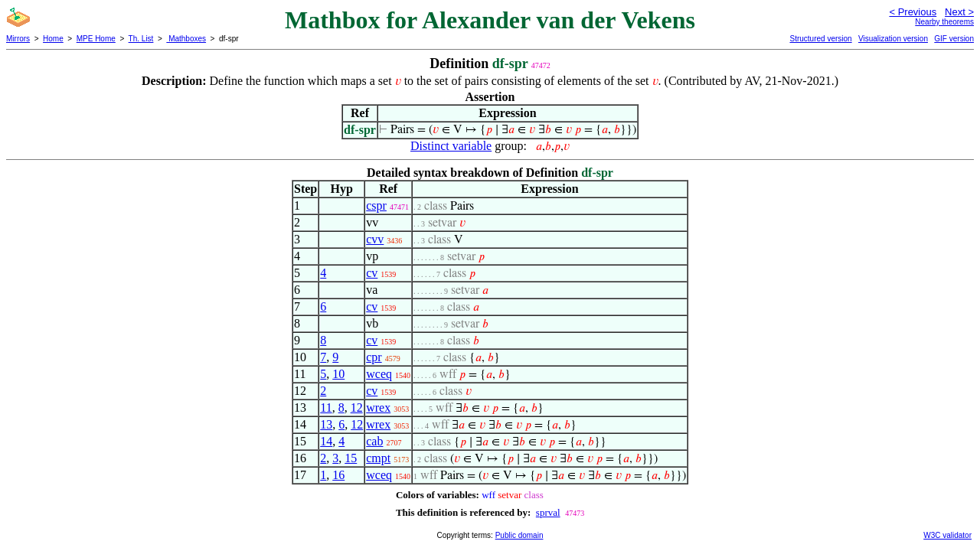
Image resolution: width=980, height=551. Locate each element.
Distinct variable (451, 146)
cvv (375, 239)
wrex (378, 408)
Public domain (519, 535)
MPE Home (96, 39)
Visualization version (893, 39)
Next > (959, 12)
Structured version (820, 39)
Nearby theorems (944, 22)
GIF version (954, 39)
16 (338, 475)
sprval (548, 512)
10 (338, 374)
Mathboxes (186, 39)
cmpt (378, 458)
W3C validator (947, 535)
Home (53, 39)
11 (326, 408)
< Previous (913, 12)
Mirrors (18, 39)
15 (351, 458)
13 (326, 424)
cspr (376, 205)
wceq (379, 374)
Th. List (141, 39)
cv (372, 273)
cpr (374, 357)
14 (326, 441)
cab (374, 441)
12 (357, 408)
